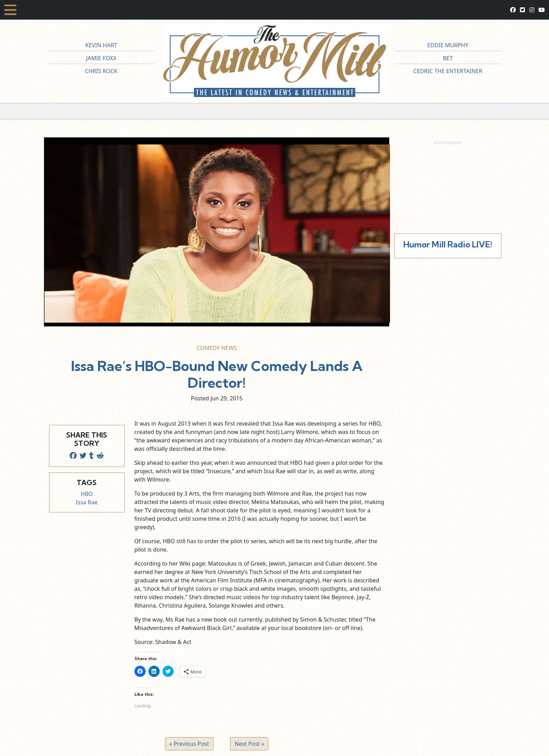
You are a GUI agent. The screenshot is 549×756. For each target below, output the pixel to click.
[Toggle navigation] (10, 10)
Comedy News (217, 348)
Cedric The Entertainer (448, 71)
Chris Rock (101, 71)
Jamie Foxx (101, 58)
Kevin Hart (101, 45)
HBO (87, 494)
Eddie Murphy (448, 45)
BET (448, 58)
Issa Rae (87, 502)
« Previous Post (189, 744)
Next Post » (249, 744)
